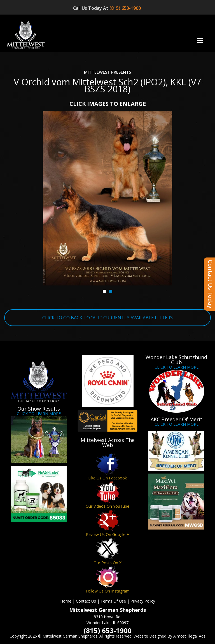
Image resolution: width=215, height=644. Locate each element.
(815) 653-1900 (126, 8)
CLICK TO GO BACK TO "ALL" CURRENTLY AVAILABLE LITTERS (107, 318)
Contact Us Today (210, 284)
